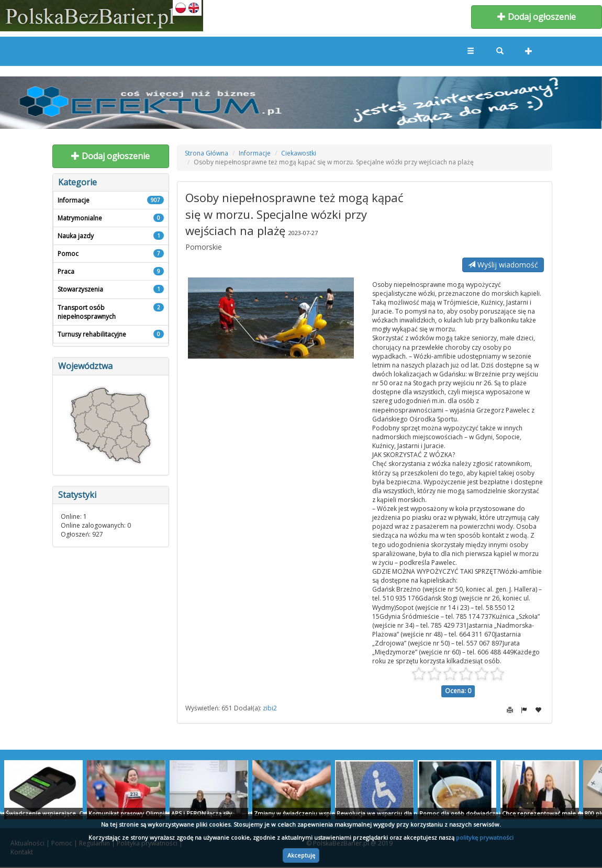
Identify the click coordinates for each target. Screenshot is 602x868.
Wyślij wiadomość (503, 265)
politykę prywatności (485, 837)
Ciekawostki (299, 153)
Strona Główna (207, 153)
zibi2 (270, 708)
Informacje (255, 153)
